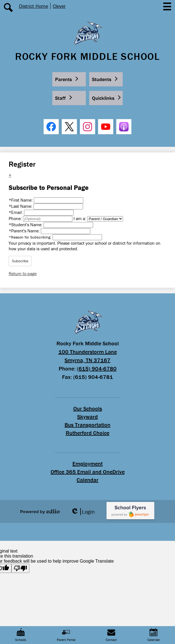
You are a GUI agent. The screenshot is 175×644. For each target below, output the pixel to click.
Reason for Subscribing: (31, 237)
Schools (21, 635)
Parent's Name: (25, 231)
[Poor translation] (20, 568)
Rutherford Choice (88, 433)
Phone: (16, 218)
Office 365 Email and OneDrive (88, 472)
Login (83, 512)
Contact (111, 635)
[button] (69, 79)
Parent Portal (66, 635)
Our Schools (88, 408)
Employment (88, 463)
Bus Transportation (88, 425)
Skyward (88, 417)
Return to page (23, 273)
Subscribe (20, 261)
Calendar (88, 480)
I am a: (80, 218)
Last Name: (21, 206)
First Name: (21, 200)
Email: (16, 212)
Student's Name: (26, 225)
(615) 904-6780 (97, 368)
